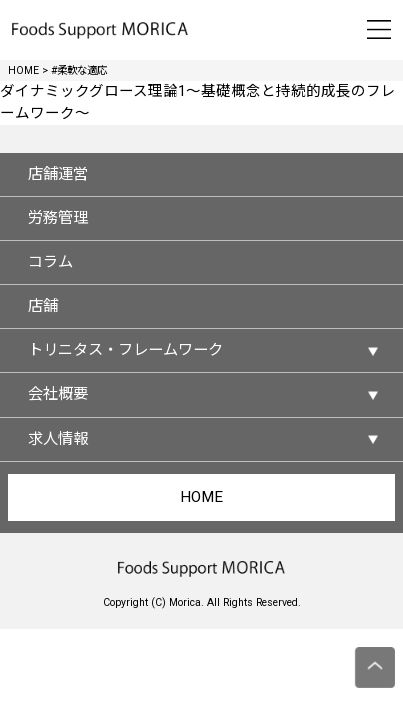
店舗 (43, 306)
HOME (201, 497)
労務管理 (58, 218)
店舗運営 (58, 174)
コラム (50, 262)
